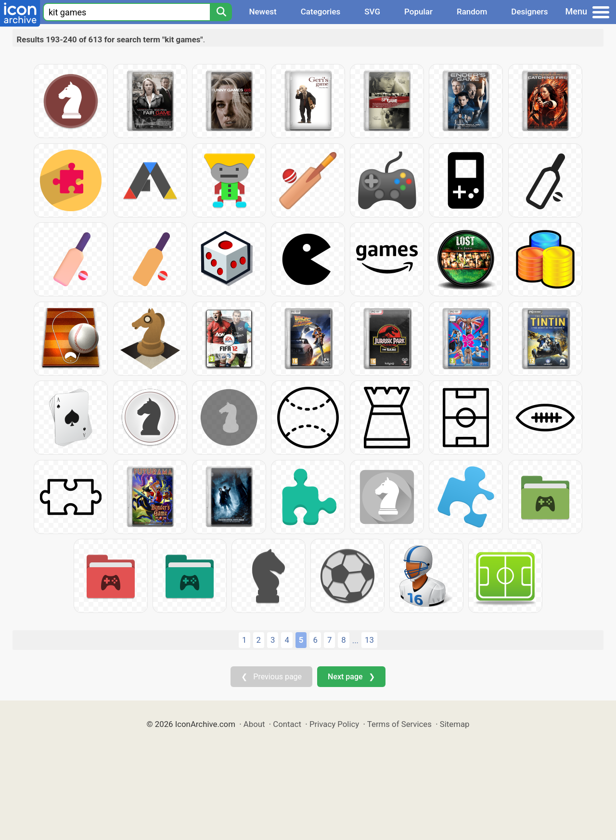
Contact (287, 724)
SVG (372, 12)
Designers (529, 12)
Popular (418, 12)
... (355, 640)
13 (369, 640)
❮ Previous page (271, 677)
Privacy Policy (334, 724)
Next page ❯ (351, 677)
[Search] (221, 12)
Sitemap (455, 724)
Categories (321, 12)
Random (472, 12)
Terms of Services (399, 724)
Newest (263, 12)
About (254, 724)
